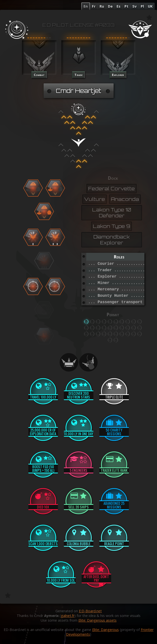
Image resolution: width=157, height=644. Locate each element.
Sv (134, 6)
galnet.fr (68, 616)
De (110, 6)
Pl (142, 6)
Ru (102, 6)
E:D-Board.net (90, 611)
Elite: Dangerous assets (97, 620)
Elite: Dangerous (105, 630)
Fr (94, 6)
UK (150, 6)
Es (119, 6)
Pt (126, 6)
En (86, 6)
